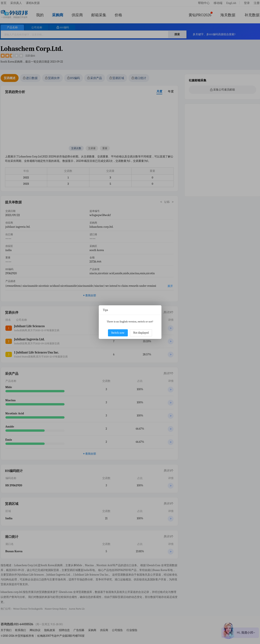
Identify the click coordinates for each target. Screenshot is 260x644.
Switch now (118, 333)
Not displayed (141, 333)
